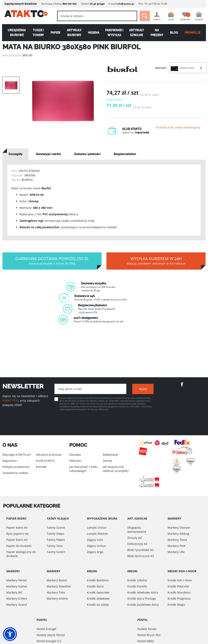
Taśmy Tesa (55, 546)
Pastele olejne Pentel (51, 635)
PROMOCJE (194, 33)
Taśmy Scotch (56, 552)
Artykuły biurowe (74, 33)
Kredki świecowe (98, 592)
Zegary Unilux (96, 546)
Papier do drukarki (19, 546)
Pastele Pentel (147, 629)
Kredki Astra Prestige (142, 598)
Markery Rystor (57, 580)
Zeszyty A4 (134, 538)
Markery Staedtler (59, 586)
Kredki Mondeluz (179, 592)
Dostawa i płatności (87, 158)
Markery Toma (177, 540)
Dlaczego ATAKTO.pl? (17, 455)
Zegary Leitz (95, 540)
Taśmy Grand (56, 528)
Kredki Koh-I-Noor (180, 580)
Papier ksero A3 (17, 540)
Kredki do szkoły (98, 605)
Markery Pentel (17, 580)
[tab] (16, 158)
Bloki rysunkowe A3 (140, 550)
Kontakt (41, 467)
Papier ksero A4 (17, 528)
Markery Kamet (17, 586)
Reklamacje (110, 455)
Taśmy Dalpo (55, 534)
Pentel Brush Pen (149, 635)
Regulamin (10, 461)
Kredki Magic (176, 605)
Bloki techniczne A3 (141, 556)
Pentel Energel (46, 629)
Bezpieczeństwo (125, 158)
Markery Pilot (177, 546)
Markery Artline (57, 598)
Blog (175, 33)
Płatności (75, 461)
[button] (10, 634)
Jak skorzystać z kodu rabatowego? (83, 469)
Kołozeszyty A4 (137, 544)
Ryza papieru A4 (17, 534)
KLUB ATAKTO (45, 461)
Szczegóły (16, 158)
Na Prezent (158, 33)
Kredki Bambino (98, 580)
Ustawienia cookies (15, 473)
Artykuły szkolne (137, 33)
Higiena (93, 33)
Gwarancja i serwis (48, 158)
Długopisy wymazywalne (137, 530)
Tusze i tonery (37, 33)
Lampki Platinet (97, 534)
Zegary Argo (95, 552)
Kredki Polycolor (178, 586)
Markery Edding (178, 534)
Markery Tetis (56, 592)
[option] (63, 101)
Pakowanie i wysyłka (114, 33)
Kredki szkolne (137, 580)
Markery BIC (15, 592)
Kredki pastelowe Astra (143, 605)
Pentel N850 (146, 641)
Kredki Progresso (179, 598)
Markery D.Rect (17, 598)
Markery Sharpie (179, 528)
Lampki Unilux (97, 528)
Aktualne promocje (49, 455)
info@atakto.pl (123, 4)
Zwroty (107, 461)
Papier (54, 33)
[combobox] (94, 16)
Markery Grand (17, 605)
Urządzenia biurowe (15, 33)
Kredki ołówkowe (98, 598)
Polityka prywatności (16, 467)
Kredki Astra (95, 586)
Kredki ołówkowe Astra (143, 592)
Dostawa (75, 455)
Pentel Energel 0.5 (49, 641)
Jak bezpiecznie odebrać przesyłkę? (116, 469)
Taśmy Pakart (56, 540)
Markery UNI (176, 552)
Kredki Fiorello (137, 586)
